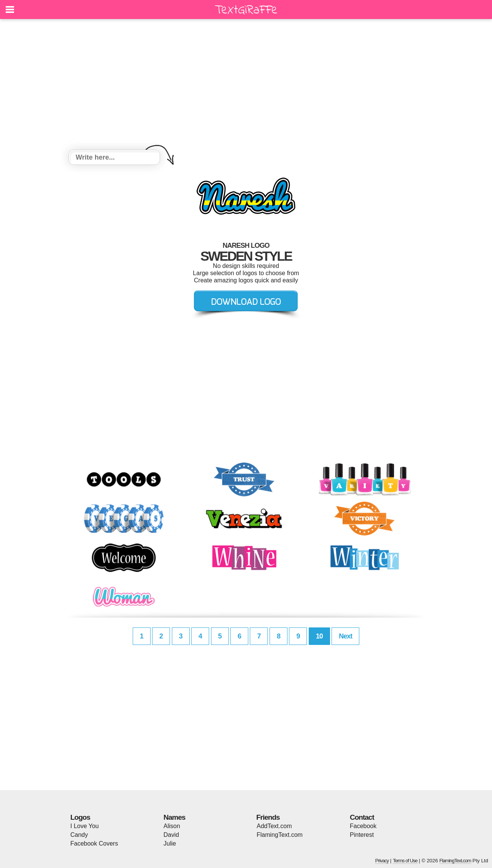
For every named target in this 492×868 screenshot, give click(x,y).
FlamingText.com (280, 835)
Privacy (382, 861)
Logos (80, 817)
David (171, 835)
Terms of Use (405, 861)
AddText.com (274, 826)
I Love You (85, 826)
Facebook (363, 826)
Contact (362, 817)
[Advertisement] (246, 86)
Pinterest (362, 835)
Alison (172, 826)
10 (319, 636)
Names (174, 817)
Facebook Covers (94, 843)
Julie (170, 843)
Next (345, 636)
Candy (79, 835)
